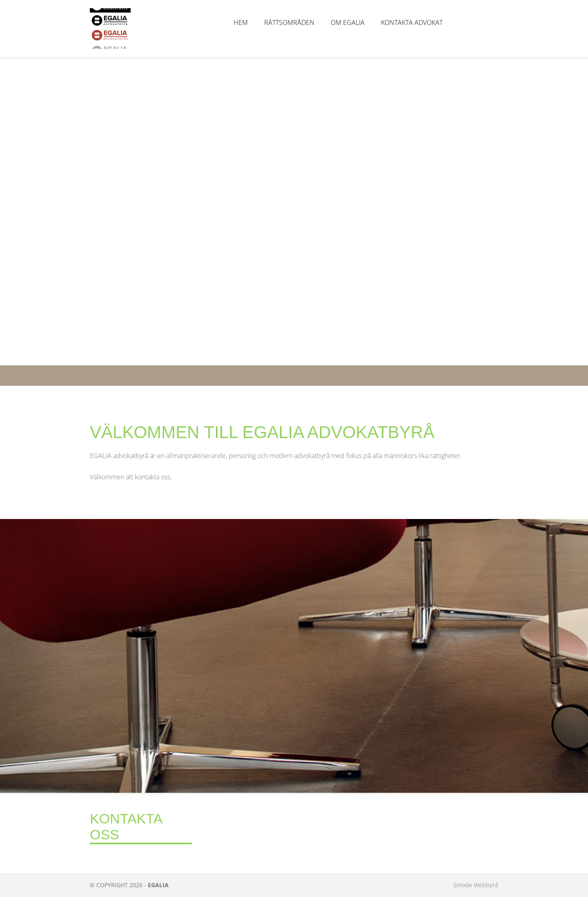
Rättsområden (289, 22)
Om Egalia (348, 22)
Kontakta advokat (412, 22)
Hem (241, 22)
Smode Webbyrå (476, 885)
